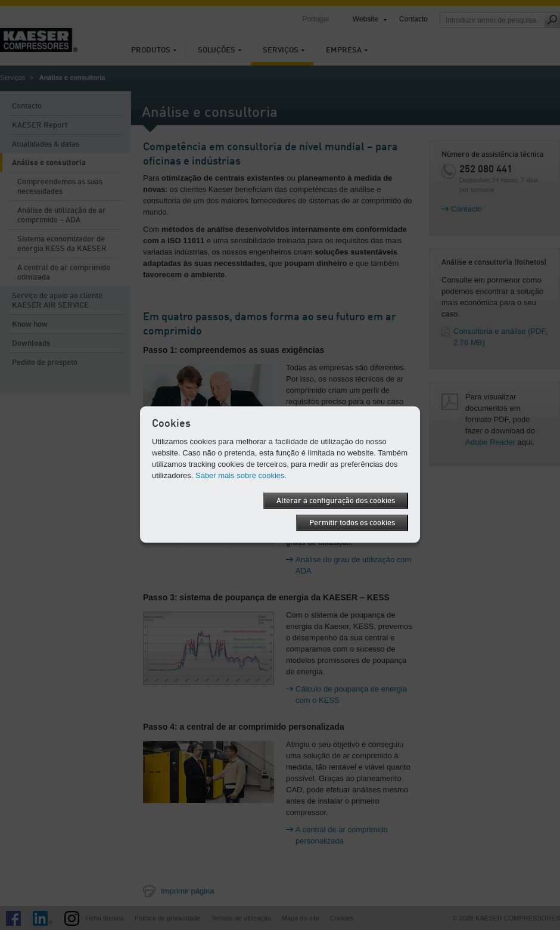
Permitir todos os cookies (352, 523)
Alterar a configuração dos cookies (336, 501)
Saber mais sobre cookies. (241, 475)
